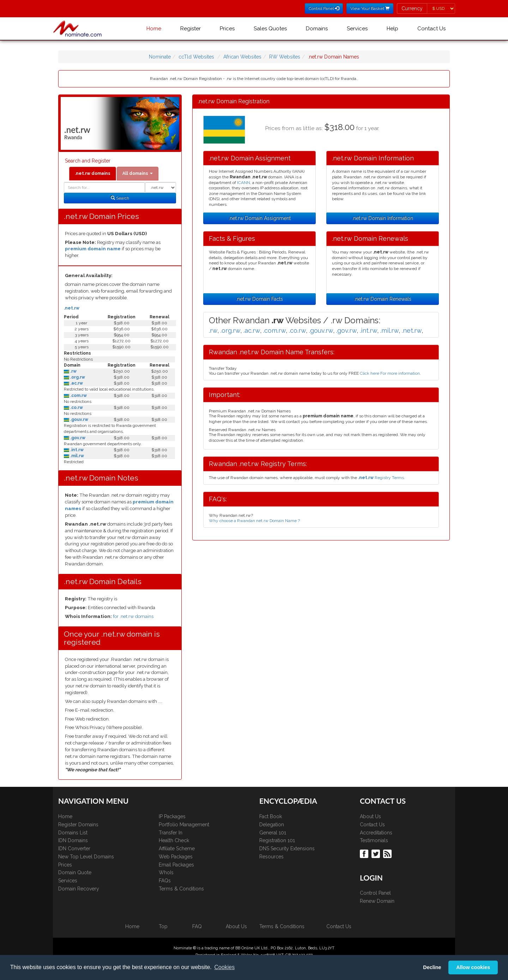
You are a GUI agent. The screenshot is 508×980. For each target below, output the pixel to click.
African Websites (242, 57)
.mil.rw (77, 456)
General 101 (273, 833)
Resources (271, 857)
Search (120, 198)
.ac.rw (76, 383)
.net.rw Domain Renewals (383, 299)
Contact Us (431, 29)
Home (154, 29)
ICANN (244, 183)
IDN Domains (73, 840)
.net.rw (72, 308)
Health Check (174, 840)
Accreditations (376, 833)
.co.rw (76, 408)
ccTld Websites (196, 57)
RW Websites (285, 57)
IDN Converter (74, 849)
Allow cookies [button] (473, 967)
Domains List (73, 833)
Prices (227, 29)
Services (357, 29)
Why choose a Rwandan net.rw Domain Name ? (254, 521)
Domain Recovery (79, 889)
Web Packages (176, 857)
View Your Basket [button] (370, 8)
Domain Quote (75, 872)
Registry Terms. (382, 478)
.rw (73, 371)
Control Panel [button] (324, 8)
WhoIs (166, 872)
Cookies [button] (224, 967)
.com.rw (78, 396)
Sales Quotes (270, 29)
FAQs (165, 881)
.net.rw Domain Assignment (260, 218)
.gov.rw (77, 438)
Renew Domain (377, 901)
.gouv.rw (79, 419)
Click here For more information (390, 373)
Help (392, 29)
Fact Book (271, 816)
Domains (317, 29)
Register (190, 29)
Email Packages (176, 865)
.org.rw (77, 377)
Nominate (160, 57)
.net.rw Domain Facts (259, 299)
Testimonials (374, 840)
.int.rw (76, 450)
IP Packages (172, 816)
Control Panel (375, 893)
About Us (370, 816)
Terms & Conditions (181, 889)
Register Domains (78, 825)
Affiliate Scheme (177, 849)
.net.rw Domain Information (383, 218)
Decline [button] (432, 967)
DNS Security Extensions (287, 849)
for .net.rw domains (133, 616)
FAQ (197, 926)
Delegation (272, 825)
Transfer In (171, 833)
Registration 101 (277, 840)
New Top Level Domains (86, 857)
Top (163, 926)
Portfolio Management (184, 825)
